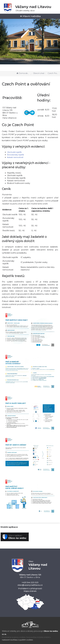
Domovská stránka (23, 73)
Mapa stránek (30, 591)
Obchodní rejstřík (14, 152)
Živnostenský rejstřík (16, 155)
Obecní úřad (39, 73)
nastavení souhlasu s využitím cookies (17, 640)
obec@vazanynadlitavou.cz (30, 585)
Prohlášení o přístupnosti (30, 589)
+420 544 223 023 (30, 582)
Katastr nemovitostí (15, 157)
